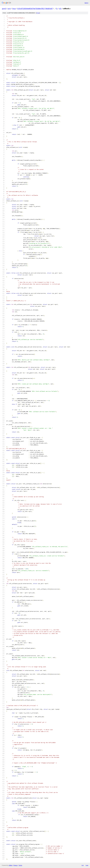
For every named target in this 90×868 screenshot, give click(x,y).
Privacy (15, 865)
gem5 (4, 9)
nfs (60, 9)
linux (14, 9)
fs (57, 9)
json (87, 865)
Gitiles (11, 865)
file (38, 13)
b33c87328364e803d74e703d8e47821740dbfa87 (35, 9)
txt (83, 865)
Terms (20, 865)
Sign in (86, 3)
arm (9, 9)
